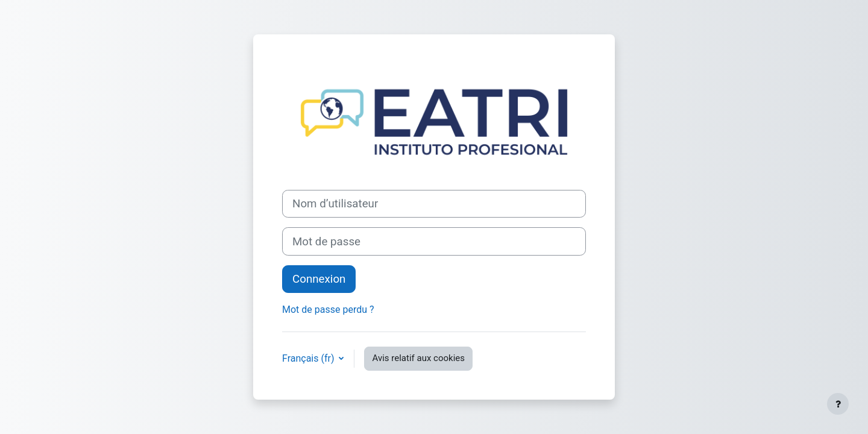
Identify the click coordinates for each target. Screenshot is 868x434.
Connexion (319, 279)
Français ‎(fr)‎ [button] (309, 358)
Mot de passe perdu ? (328, 310)
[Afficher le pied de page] (838, 404)
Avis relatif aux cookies (418, 358)
